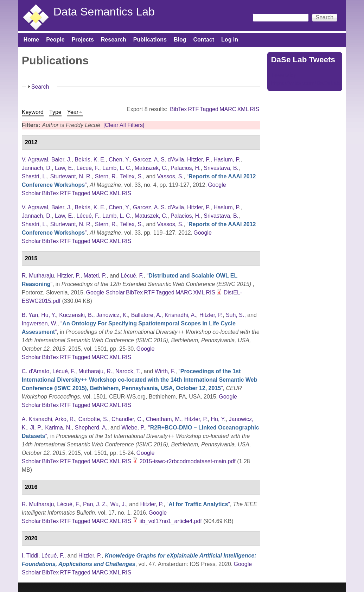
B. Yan (30, 315)
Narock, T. (128, 371)
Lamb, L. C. (117, 168)
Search (40, 87)
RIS (255, 109)
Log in (230, 40)
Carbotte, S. (93, 419)
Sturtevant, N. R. (71, 176)
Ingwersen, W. (40, 323)
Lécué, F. (88, 168)
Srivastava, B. (221, 168)
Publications (150, 40)
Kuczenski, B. (76, 315)
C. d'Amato (36, 371)
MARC (228, 109)
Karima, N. (58, 428)
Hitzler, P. (199, 160)
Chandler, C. (127, 419)
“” (140, 380)
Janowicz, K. (112, 315)
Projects (83, 40)
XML (243, 109)
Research (114, 40)
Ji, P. (36, 428)
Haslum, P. (227, 160)
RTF (193, 109)
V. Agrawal (35, 160)
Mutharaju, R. (95, 371)
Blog (180, 40)
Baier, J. (62, 160)
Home (31, 40)
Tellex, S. (132, 176)
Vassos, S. (170, 176)
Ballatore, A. (146, 315)
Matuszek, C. (151, 168)
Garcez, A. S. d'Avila (158, 160)
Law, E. (64, 168)
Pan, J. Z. (95, 504)
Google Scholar (106, 292)
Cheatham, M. (164, 419)
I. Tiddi (30, 556)
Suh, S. (235, 315)
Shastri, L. (34, 176)
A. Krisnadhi (37, 419)
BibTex (178, 109)
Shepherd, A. (91, 428)
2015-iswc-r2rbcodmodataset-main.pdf (188, 461)
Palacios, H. (186, 168)
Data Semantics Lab (104, 12)
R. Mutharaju (38, 276)
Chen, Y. (119, 160)
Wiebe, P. (133, 428)
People (55, 40)
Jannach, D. (37, 168)
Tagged (209, 109)
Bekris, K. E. (90, 160)
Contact (204, 40)
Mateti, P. (95, 276)
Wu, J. (118, 504)
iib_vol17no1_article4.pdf (171, 521)
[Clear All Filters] (124, 125)
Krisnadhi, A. (180, 315)
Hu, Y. (49, 315)
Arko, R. (65, 419)
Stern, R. (106, 176)
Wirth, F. (165, 371)
